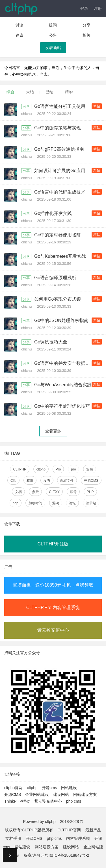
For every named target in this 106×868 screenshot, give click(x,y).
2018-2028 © (71, 822)
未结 (30, 92)
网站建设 (69, 788)
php (16, 503)
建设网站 (61, 794)
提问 (53, 25)
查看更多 (53, 431)
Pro (58, 469)
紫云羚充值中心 (53, 630)
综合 (10, 92)
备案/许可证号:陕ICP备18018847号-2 (57, 855)
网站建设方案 (85, 794)
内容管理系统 (78, 838)
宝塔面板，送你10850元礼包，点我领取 (53, 585)
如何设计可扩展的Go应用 (60, 171)
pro (73, 469)
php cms (74, 801)
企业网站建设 (37, 794)
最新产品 (93, 830)
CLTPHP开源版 (53, 544)
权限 (30, 481)
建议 (20, 35)
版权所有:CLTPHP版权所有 (29, 830)
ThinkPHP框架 (17, 801)
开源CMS (91, 481)
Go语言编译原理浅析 (55, 278)
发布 (47, 481)
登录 (84, 8)
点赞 (35, 492)
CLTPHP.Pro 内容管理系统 (53, 608)
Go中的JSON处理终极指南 (61, 320)
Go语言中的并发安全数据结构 (64, 363)
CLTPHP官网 (69, 830)
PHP (90, 492)
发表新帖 (53, 48)
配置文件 (67, 481)
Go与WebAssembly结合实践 (63, 385)
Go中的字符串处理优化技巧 (62, 406)
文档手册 (13, 838)
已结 (49, 92)
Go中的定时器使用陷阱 (58, 235)
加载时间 (35, 503)
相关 (86, 35)
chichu (27, 114)
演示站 (91, 503)
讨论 (20, 25)
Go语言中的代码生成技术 (60, 192)
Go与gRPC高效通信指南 (59, 149)
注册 (98, 8)
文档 (18, 492)
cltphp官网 (13, 788)
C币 (13, 481)
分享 (86, 25)
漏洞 (56, 503)
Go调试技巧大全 (51, 342)
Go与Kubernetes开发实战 (60, 256)
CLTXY (54, 492)
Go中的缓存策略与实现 (58, 128)
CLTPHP (20, 469)
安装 (90, 469)
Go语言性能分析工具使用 (60, 106)
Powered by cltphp (39, 822)
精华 (69, 92)
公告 (53, 35)
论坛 (72, 503)
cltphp (41, 469)
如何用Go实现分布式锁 (58, 299)
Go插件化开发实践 (53, 213)
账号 (73, 492)
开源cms (49, 788)
